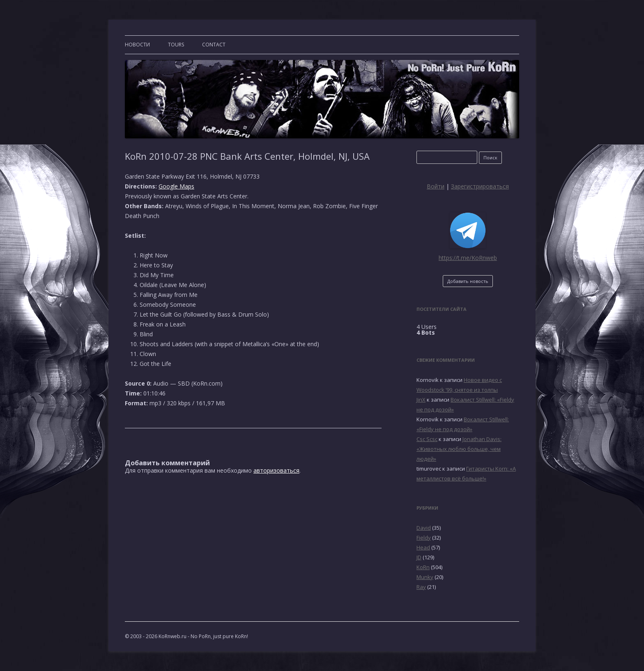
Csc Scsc (427, 439)
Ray (421, 587)
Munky (425, 577)
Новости (137, 45)
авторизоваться (276, 470)
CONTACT (214, 45)
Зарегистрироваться (480, 186)
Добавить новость (468, 281)
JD (419, 557)
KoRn (423, 567)
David (424, 528)
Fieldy (424, 538)
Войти (436, 186)
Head (423, 547)
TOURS (176, 45)
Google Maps (176, 186)
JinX (421, 400)
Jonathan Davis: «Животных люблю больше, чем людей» (459, 449)
